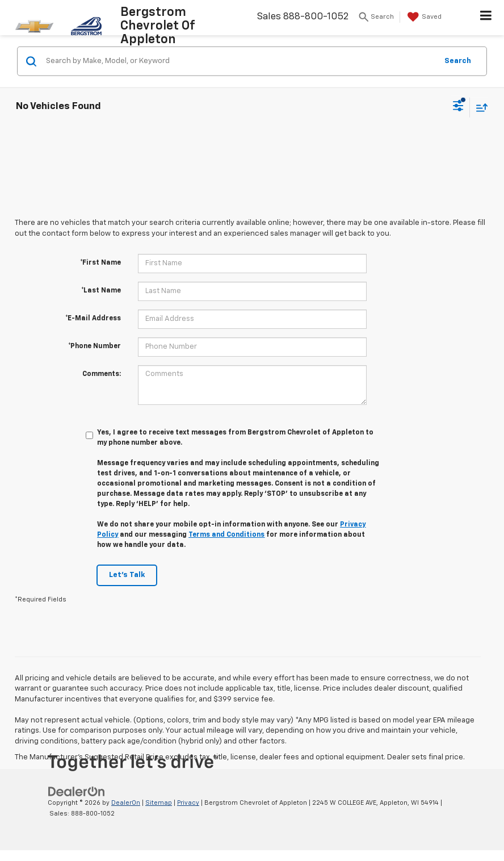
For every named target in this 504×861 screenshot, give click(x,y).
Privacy (188, 803)
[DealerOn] (77, 792)
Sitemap (159, 803)
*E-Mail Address (93, 319)
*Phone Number (94, 346)
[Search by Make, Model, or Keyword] (240, 61)
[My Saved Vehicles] (423, 17)
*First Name (100, 263)
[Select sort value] (479, 107)
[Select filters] (458, 107)
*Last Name (101, 291)
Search (458, 60)
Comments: (102, 374)
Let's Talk (127, 575)
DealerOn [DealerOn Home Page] (126, 803)
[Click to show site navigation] (486, 18)
